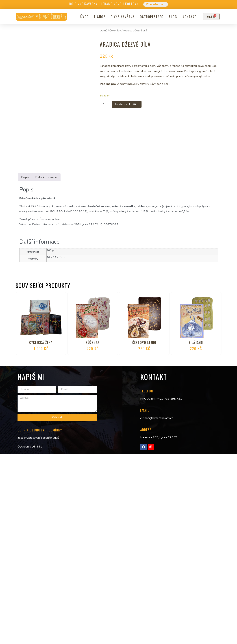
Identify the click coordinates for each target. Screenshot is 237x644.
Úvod (84, 17)
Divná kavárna (122, 17)
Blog (172, 17)
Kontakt (189, 17)
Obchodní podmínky (30, 447)
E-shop (99, 17)
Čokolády (115, 31)
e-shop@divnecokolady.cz (156, 418)
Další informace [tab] (46, 177)
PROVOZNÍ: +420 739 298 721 (161, 399)
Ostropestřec (151, 17)
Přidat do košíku (129, 105)
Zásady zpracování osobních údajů (39, 438)
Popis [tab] (25, 177)
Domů (104, 31)
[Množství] (105, 105)
